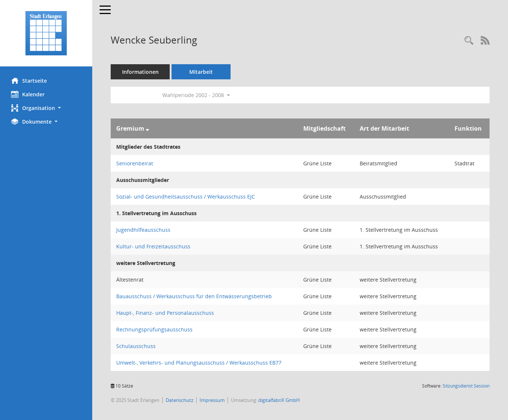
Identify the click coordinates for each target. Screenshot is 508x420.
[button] (46, 108)
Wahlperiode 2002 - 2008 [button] (196, 95)
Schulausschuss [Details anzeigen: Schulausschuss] (136, 346)
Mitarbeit (201, 72)
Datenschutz (179, 400)
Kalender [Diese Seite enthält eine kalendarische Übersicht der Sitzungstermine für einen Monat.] (28, 94)
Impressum (212, 400)
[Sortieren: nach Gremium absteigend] (147, 128)
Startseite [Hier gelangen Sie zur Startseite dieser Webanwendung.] (29, 80)
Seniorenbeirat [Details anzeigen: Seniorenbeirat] (135, 163)
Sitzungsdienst (466, 386)
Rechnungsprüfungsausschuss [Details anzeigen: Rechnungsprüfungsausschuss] (154, 329)
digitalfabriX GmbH (279, 400)
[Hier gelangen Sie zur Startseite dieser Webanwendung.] (46, 33)
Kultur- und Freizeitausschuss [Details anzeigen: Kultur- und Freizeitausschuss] (153, 246)
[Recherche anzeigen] (469, 41)
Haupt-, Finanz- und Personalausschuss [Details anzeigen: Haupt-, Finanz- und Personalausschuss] (165, 313)
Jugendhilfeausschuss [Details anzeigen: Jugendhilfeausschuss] (143, 230)
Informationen (140, 72)
